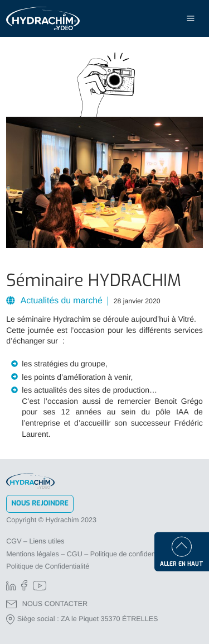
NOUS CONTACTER (47, 604)
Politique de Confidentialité (48, 566)
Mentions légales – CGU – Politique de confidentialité (89, 554)
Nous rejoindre (40, 504)
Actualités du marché (60, 301)
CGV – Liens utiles (35, 541)
